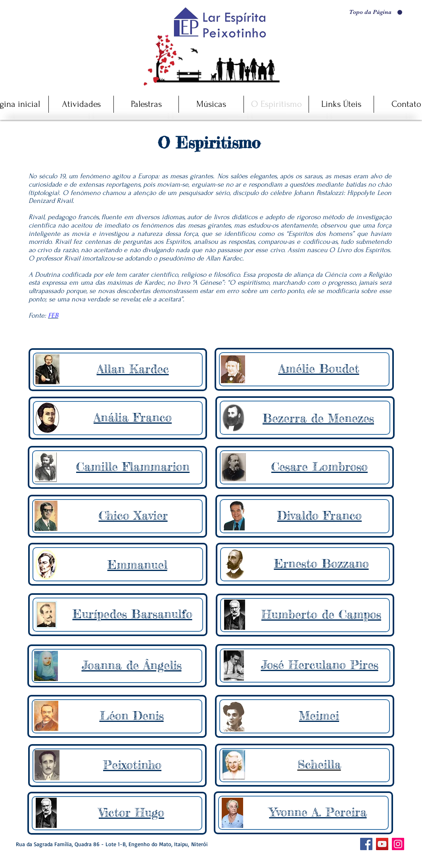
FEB (53, 315)
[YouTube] (382, 844)
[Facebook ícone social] (366, 844)
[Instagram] (398, 844)
